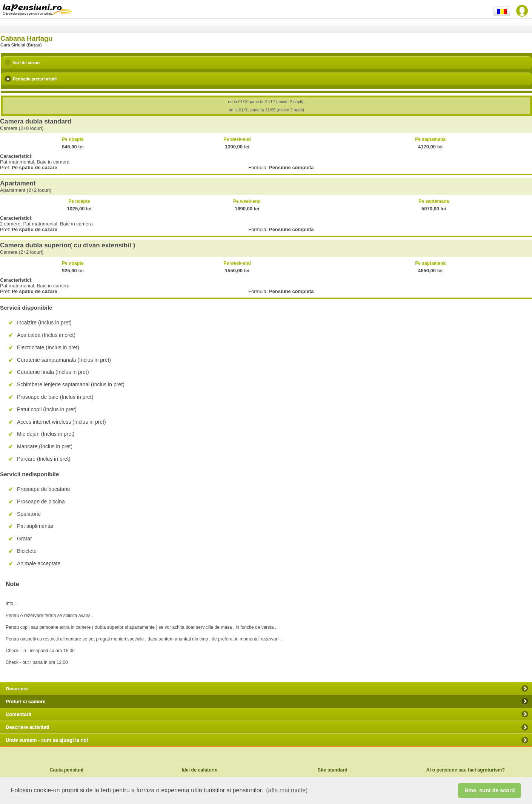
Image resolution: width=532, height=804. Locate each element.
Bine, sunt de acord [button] (490, 790)
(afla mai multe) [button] (287, 790)
